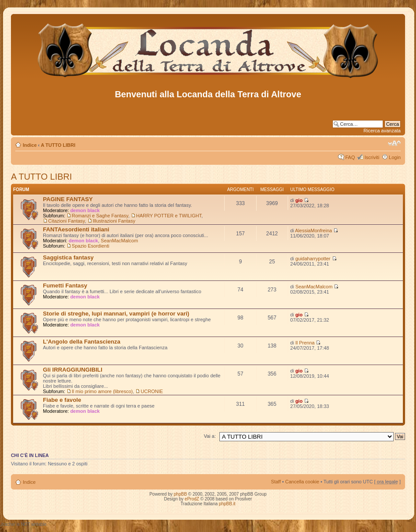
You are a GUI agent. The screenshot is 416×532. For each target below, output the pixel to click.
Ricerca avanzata (382, 131)
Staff (276, 482)
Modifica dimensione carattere (394, 143)
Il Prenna (305, 343)
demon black (85, 210)
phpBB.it (227, 504)
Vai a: (210, 436)
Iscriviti (372, 157)
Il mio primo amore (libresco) (102, 391)
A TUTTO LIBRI (58, 145)
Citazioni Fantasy (67, 221)
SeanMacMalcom (119, 241)
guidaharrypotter (313, 259)
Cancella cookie (302, 482)
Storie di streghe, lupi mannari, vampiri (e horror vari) (116, 314)
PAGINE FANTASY (68, 199)
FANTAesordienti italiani (76, 229)
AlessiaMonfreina (314, 231)
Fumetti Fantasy (65, 286)
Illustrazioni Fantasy (114, 221)
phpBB (180, 494)
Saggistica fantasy (68, 257)
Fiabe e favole (62, 400)
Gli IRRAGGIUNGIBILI (73, 370)
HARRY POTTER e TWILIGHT (169, 216)
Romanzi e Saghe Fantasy (100, 216)
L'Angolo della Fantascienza (82, 342)
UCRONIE (152, 391)
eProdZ (192, 499)
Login (395, 157)
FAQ (350, 157)
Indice (30, 145)
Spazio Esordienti (91, 246)
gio (299, 200)
